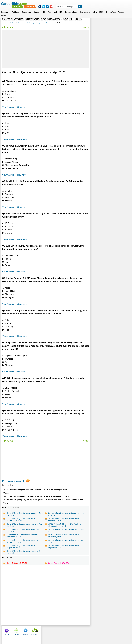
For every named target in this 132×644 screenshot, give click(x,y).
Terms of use (65, 631)
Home (34, 631)
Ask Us (75, 631)
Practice (78, 4)
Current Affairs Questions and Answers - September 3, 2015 (23, 541)
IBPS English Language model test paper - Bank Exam (110, 80)
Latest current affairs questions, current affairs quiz (36, 23)
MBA (101, 9)
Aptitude (15, 9)
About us (43, 631)
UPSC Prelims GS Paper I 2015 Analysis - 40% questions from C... (65, 525)
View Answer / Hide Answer (15, 107)
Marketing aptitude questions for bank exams (108, 94)
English (37, 9)
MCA (95, 9)
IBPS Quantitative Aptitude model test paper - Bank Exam (110, 67)
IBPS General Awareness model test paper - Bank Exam (110, 87)
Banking (12, 23)
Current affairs (71, 9)
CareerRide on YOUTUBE (17, 563)
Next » (86, 27)
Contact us (53, 631)
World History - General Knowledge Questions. (107, 73)
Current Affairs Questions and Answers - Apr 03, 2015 (66, 541)
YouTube (84, 631)
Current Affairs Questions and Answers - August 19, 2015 (64, 536)
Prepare (66, 4)
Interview (5, 9)
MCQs (96, 23)
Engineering (85, 9)
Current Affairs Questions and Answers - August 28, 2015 (23, 547)
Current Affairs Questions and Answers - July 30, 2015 (66, 530)
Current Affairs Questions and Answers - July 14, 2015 (24, 530)
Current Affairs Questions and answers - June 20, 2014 (66, 514)
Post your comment (13, 481)
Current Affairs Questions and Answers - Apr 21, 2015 (24, 525)
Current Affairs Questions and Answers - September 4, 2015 (23, 520)
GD (44, 9)
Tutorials (114, 23)
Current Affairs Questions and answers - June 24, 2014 (25, 514)
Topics (4, 23)
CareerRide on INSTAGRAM (59, 563)
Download (124, 23)
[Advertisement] (46, 49)
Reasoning (26, 9)
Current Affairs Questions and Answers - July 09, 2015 (24, 552)
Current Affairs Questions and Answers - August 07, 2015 (64, 520)
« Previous (8, 27)
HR (61, 9)
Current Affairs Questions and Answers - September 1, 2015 (23, 536)
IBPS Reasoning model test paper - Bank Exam (109, 101)
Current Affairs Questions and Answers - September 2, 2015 (64, 547)
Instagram (94, 631)
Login (4, 12)
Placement (52, 9)
